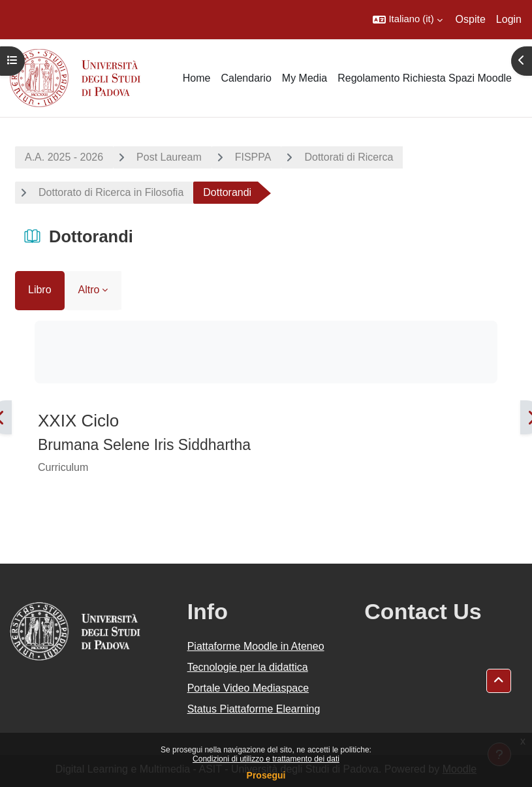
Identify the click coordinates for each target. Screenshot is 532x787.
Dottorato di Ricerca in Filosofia (111, 192)
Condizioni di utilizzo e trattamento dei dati (266, 759)
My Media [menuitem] (305, 78)
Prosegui (266, 775)
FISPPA (253, 157)
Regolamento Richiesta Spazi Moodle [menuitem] (425, 78)
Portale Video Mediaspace (248, 688)
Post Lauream (169, 157)
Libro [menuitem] (40, 290)
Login (509, 19)
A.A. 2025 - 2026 (64, 157)
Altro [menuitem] (89, 290)
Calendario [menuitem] (246, 78)
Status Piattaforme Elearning (254, 709)
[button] (407, 20)
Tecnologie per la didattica (248, 667)
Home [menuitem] (197, 78)
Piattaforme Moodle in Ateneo (256, 646)
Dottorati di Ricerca (349, 157)
